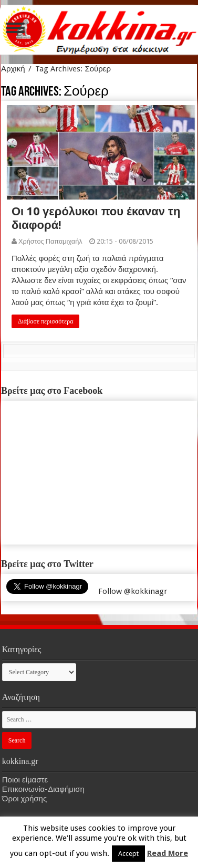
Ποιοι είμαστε (25, 780)
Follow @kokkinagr (133, 591)
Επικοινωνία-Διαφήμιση (43, 789)
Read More (168, 853)
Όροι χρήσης (24, 799)
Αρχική (13, 69)
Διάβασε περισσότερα (46, 321)
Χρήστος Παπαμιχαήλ (50, 241)
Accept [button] (128, 854)
